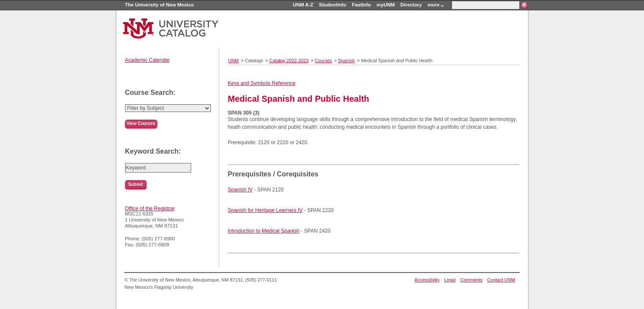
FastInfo (361, 5)
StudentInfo (333, 5)
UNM (234, 61)
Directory (411, 5)
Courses (323, 61)
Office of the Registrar (150, 209)
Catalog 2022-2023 (289, 61)
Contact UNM (501, 280)
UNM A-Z (303, 5)
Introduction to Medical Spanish (264, 231)
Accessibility (427, 280)
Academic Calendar (148, 60)
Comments (471, 280)
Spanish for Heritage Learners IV (265, 210)
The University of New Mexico (160, 5)
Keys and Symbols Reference (262, 83)
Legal (450, 280)
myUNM (386, 5)
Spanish (346, 61)
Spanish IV (240, 190)
